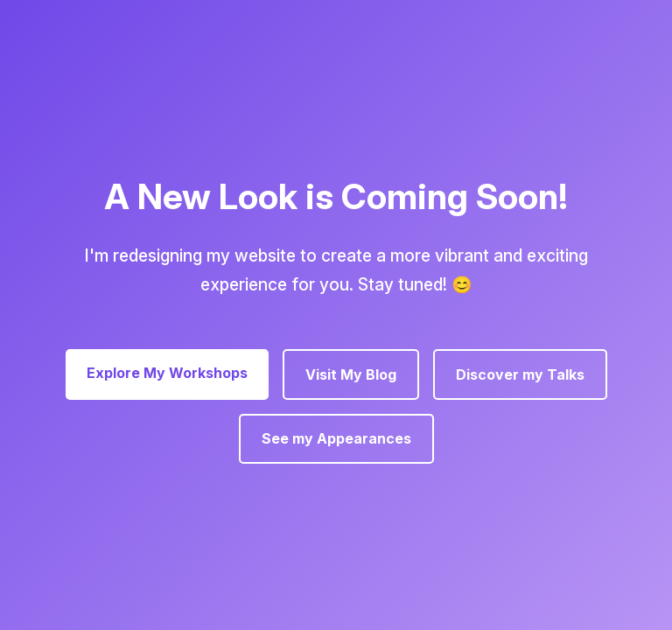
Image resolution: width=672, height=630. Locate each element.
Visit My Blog (351, 374)
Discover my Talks (520, 374)
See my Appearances (336, 438)
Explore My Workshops (167, 373)
